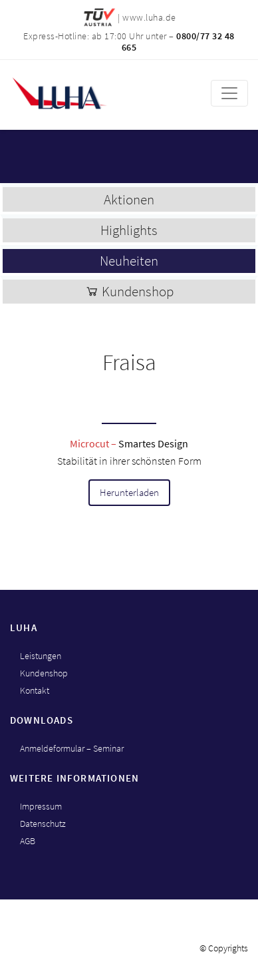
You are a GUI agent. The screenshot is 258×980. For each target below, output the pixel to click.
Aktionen (129, 199)
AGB (28, 841)
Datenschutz (43, 824)
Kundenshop (129, 291)
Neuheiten (129, 261)
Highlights (129, 230)
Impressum (41, 806)
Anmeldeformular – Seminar (72, 748)
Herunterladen (129, 493)
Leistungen (41, 656)
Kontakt (35, 690)
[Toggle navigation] (229, 93)
